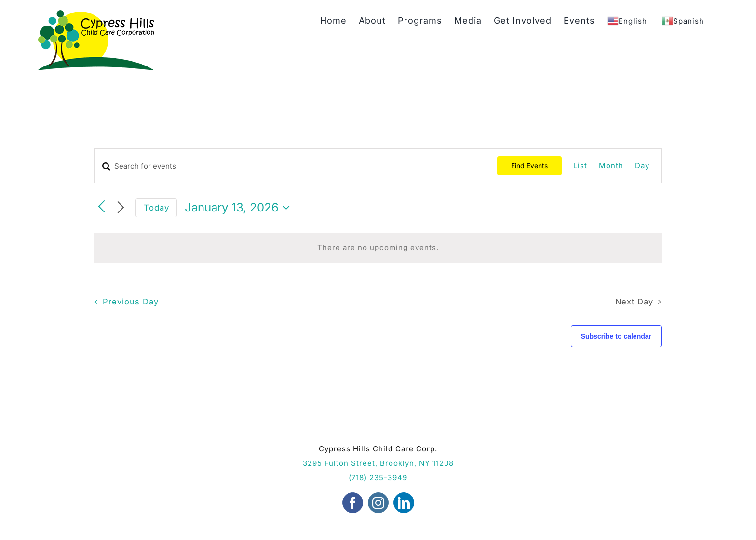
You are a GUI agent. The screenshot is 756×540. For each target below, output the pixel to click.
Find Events (529, 165)
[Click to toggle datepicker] (240, 208)
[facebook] (353, 503)
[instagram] (378, 503)
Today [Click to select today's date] (156, 208)
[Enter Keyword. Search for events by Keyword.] (296, 166)
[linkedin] (404, 503)
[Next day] (121, 208)
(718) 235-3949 (378, 478)
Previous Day (131, 302)
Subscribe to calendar (616, 336)
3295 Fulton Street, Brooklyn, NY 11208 (378, 463)
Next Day (634, 302)
